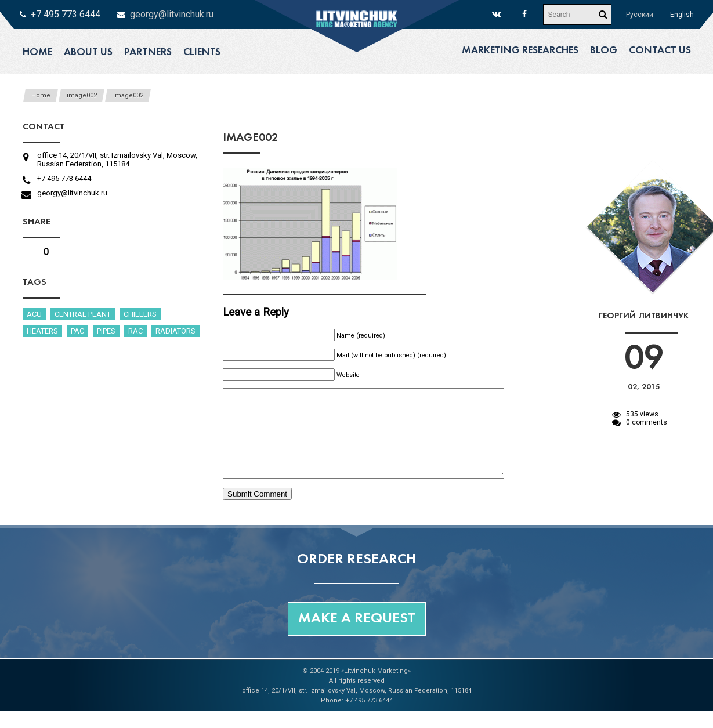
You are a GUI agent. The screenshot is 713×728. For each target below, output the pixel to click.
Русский (640, 15)
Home (37, 52)
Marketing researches (520, 51)
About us (88, 52)
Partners (148, 52)
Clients (202, 52)
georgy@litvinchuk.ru (172, 14)
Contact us (660, 51)
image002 (82, 95)
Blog (604, 51)
